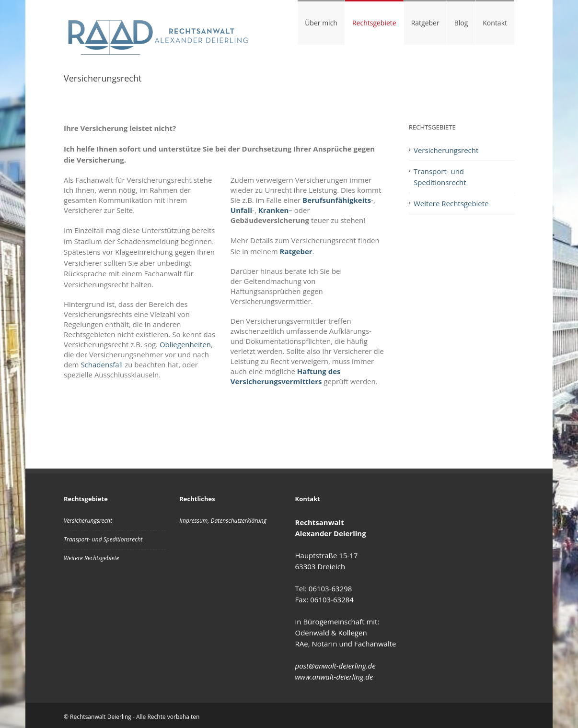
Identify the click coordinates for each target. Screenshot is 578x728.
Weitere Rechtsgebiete (451, 203)
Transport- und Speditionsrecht (440, 177)
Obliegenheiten (185, 344)
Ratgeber (425, 23)
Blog (461, 23)
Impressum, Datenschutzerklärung (223, 521)
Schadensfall (102, 364)
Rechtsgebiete (374, 23)
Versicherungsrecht (446, 150)
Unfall (241, 210)
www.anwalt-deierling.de (334, 677)
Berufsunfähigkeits (337, 200)
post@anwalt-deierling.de (335, 666)
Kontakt (495, 23)
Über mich (321, 23)
